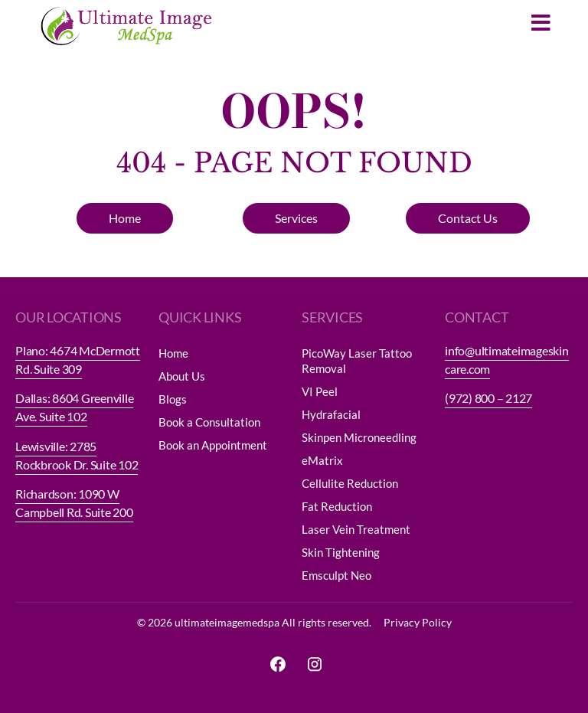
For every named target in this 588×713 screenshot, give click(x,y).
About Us (182, 376)
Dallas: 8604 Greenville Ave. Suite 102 (74, 407)
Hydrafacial (331, 414)
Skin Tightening (341, 552)
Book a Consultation (209, 422)
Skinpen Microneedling (359, 437)
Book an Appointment (213, 445)
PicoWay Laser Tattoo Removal (357, 361)
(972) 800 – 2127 (488, 398)
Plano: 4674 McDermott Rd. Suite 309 (78, 360)
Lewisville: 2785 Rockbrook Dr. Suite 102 (77, 455)
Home (173, 353)
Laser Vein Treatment (356, 529)
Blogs (173, 399)
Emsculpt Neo (336, 575)
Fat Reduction (337, 506)
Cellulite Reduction (350, 483)
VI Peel (320, 391)
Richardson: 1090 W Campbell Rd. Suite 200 (74, 503)
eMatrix (322, 460)
